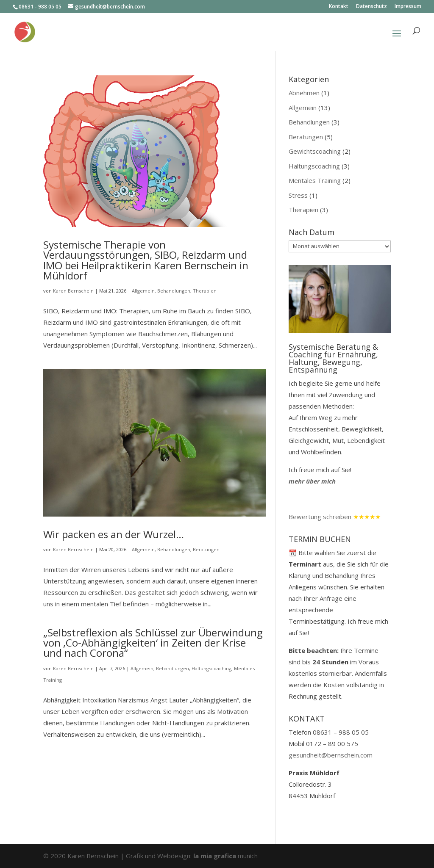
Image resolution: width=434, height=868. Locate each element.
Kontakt (339, 7)
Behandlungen (174, 291)
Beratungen (206, 549)
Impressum (408, 7)
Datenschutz (371, 7)
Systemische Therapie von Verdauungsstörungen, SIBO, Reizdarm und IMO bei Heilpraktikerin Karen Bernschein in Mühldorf (146, 260)
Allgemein (143, 291)
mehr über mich (312, 481)
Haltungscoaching (211, 668)
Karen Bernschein (73, 291)
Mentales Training (315, 180)
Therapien (205, 291)
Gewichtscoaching (315, 151)
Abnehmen (304, 93)
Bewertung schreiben (320, 517)
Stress (298, 195)
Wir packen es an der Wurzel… (114, 534)
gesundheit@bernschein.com (331, 755)
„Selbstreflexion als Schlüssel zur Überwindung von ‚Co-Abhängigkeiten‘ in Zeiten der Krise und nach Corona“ (153, 643)
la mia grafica (216, 856)
